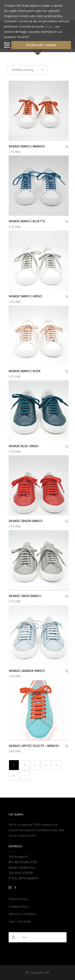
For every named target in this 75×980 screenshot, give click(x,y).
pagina (49, 27)
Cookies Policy (19, 907)
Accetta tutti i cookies (41, 45)
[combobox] (28, 70)
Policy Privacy (18, 899)
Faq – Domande (20, 921)
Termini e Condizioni (23, 914)
